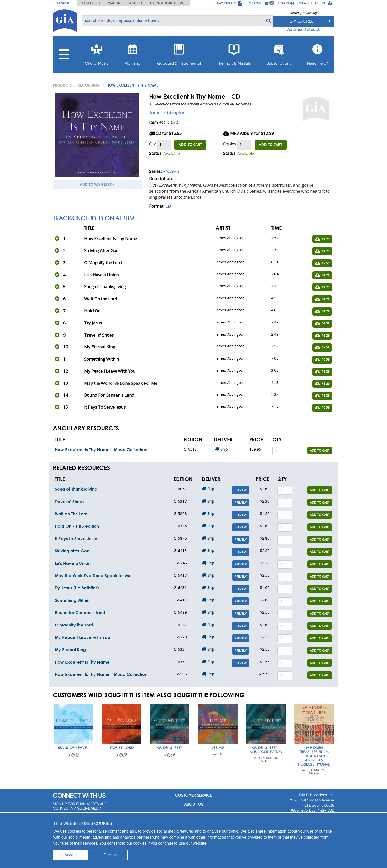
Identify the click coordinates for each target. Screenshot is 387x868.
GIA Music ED (90, 3)
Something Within (72, 600)
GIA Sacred (64, 3)
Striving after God (72, 551)
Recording (89, 85)
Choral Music (97, 53)
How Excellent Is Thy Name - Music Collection (101, 450)
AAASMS (171, 171)
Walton (114, 3)
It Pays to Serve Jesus (76, 538)
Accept (71, 855)
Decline (110, 855)
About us (194, 804)
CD (168, 206)
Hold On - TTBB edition (77, 526)
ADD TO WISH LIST (97, 184)
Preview (241, 490)
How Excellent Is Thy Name (82, 662)
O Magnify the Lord (74, 625)
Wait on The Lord (71, 514)
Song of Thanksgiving (76, 489)
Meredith (135, 3)
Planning (133, 53)
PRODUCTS (62, 85)
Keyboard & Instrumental (179, 53)
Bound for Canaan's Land (80, 613)
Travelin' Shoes (69, 501)
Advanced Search (304, 30)
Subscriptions (279, 53)
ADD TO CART (190, 145)
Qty (153, 144)
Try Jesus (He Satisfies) (77, 588)
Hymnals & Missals (234, 53)
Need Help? (318, 53)
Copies (230, 144)
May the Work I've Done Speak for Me (93, 575)
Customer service (194, 795)
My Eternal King (70, 650)
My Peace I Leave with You (82, 637)
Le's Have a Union (73, 563)
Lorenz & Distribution (168, 3)
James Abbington (167, 112)
